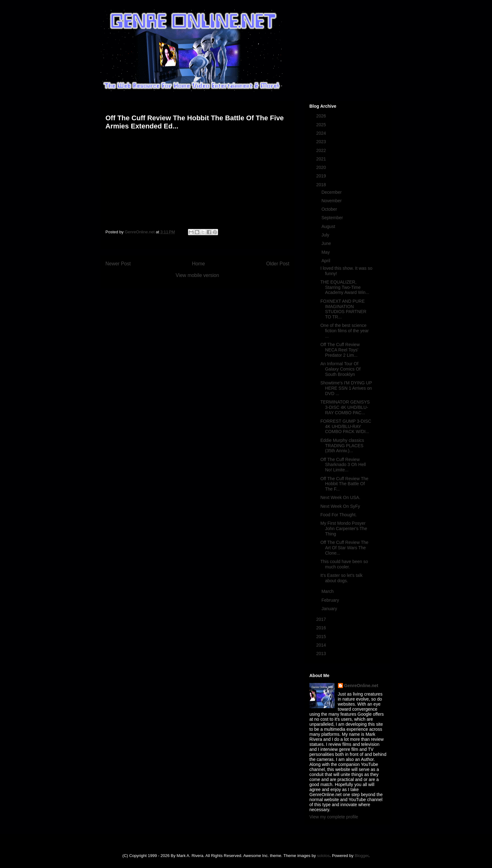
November (332, 201)
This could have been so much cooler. (344, 564)
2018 (322, 185)
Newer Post (118, 264)
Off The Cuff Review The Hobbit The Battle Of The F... (344, 484)
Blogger (361, 856)
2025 (322, 125)
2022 (322, 150)
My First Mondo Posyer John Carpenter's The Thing (344, 529)
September (333, 218)
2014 (322, 645)
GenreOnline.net (361, 686)
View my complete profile (334, 817)
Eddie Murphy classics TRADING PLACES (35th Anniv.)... (342, 446)
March (328, 591)
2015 (322, 637)
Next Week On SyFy (340, 506)
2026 (322, 116)
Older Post (278, 264)
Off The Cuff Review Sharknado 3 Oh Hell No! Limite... (343, 465)
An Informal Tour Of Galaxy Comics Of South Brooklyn (340, 369)
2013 (322, 654)
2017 (322, 619)
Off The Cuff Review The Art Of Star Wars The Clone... (344, 548)
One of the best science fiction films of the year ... (345, 331)
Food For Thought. (339, 515)
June (327, 243)
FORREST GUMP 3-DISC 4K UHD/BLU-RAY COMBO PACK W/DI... (346, 426)
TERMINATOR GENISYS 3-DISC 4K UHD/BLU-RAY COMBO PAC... (345, 407)
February (331, 600)
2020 (322, 167)
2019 (322, 176)
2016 (322, 628)
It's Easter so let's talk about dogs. (342, 578)
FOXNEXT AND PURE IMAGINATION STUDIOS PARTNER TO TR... (343, 309)
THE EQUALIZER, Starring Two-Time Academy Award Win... (345, 287)
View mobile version (197, 275)
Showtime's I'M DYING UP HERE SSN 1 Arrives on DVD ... (346, 388)
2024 (322, 133)
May (326, 252)
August (329, 226)
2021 (322, 159)
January (330, 609)
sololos (323, 856)
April (326, 261)
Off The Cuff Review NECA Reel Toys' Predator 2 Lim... (340, 350)
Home (199, 264)
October (330, 209)
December (332, 192)
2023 (322, 142)
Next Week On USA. (340, 497)
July (326, 235)
